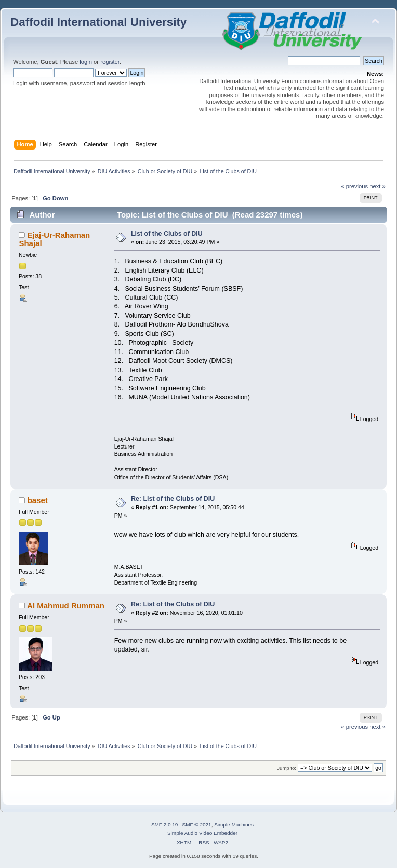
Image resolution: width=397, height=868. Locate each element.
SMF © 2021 (197, 825)
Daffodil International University (98, 22)
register (110, 62)
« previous (354, 186)
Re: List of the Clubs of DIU (173, 499)
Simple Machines (234, 825)
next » (378, 186)
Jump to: (287, 768)
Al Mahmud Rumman (66, 606)
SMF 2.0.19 (165, 825)
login (86, 62)
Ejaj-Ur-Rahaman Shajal (54, 239)
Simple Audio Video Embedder (202, 833)
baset (38, 500)
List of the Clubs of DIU (167, 234)
